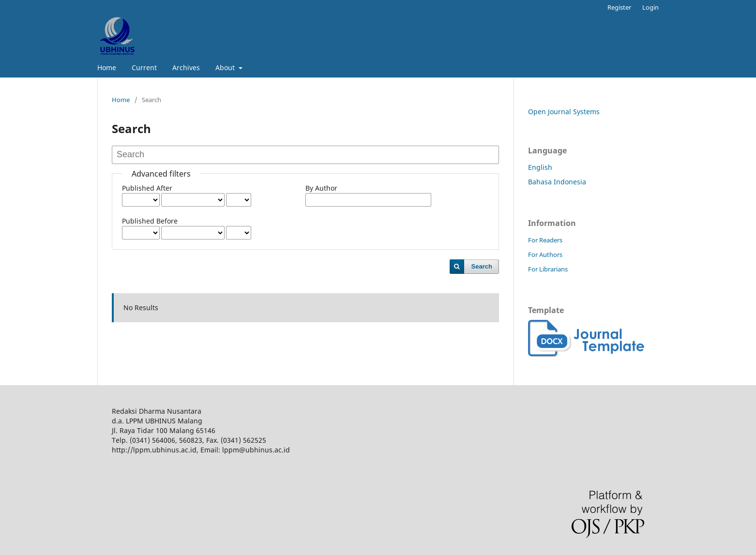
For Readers (545, 240)
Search (482, 266)
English (540, 167)
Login (650, 7)
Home (107, 67)
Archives (186, 67)
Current (144, 67)
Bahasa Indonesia (557, 182)
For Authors (545, 255)
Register (619, 7)
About (226, 67)
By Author (321, 188)
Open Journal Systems (564, 112)
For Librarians (548, 269)
